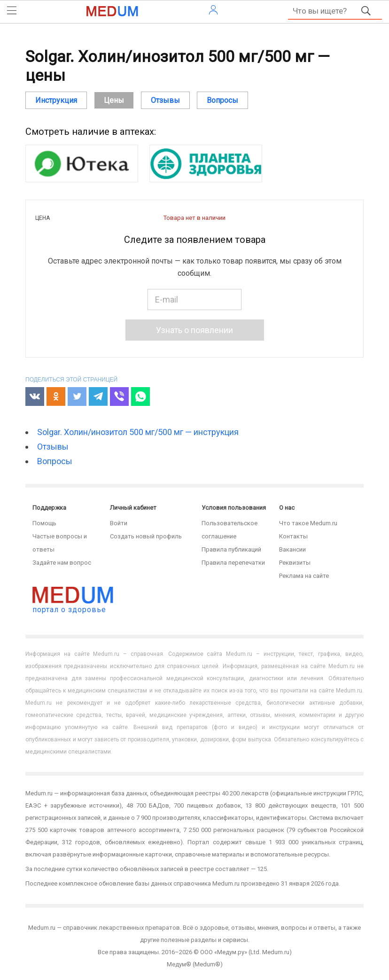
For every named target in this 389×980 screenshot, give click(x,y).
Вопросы (55, 461)
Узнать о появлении (194, 330)
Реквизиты (295, 563)
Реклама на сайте (304, 576)
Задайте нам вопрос (62, 563)
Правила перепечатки (233, 563)
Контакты (293, 536)
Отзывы (53, 447)
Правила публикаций (231, 549)
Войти (119, 523)
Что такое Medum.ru (308, 523)
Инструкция (56, 100)
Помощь (44, 523)
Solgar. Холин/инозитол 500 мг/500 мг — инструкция (138, 432)
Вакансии (292, 549)
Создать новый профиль (146, 536)
